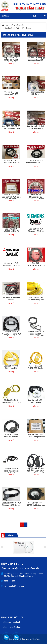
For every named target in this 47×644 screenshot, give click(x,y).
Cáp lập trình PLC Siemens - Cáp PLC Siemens (36, 231)
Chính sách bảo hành (12, 622)
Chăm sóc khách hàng (12, 627)
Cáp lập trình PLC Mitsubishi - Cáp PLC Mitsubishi (11, 265)
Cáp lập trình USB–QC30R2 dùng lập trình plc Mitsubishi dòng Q (36, 437)
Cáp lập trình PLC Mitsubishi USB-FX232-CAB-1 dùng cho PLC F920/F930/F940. (36, 164)
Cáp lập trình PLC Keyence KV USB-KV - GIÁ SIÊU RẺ (11, 163)
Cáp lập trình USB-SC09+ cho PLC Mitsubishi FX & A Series (11, 369)
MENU (6, 16)
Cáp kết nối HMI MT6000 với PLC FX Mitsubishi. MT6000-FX (11, 231)
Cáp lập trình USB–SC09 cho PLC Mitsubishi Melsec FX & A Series (36, 404)
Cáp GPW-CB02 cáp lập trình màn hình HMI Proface (36, 60)
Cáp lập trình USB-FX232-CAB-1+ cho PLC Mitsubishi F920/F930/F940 (36, 369)
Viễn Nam (36, 639)
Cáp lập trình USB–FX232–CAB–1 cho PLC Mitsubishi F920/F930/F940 (11, 404)
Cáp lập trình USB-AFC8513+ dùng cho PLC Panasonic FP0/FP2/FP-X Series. (36, 301)
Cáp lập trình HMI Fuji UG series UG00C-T (36, 127)
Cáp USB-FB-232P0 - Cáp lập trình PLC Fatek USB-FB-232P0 (11, 197)
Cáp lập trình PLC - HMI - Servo (18, 35)
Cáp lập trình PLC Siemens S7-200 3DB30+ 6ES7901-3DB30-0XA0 (11, 95)
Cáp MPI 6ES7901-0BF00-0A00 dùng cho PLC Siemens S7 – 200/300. (36, 506)
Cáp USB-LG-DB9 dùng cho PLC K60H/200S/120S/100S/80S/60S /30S (11, 301)
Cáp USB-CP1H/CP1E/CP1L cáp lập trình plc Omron (36, 265)
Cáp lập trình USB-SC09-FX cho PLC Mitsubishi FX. (11, 437)
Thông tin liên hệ (12, 564)
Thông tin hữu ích (12, 617)
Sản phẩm (20, 25)
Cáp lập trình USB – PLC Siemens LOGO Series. (11, 504)
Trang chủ (8, 25)
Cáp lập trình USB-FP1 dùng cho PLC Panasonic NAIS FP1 (36, 334)
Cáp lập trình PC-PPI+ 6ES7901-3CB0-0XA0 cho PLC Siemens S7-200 (36, 472)
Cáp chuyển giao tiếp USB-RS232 (36, 93)
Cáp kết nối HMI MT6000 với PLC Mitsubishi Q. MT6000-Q (36, 198)
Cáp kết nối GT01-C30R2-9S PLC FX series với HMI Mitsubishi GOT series (11, 61)
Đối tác (11, 535)
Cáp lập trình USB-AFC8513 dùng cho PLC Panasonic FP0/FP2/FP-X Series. (11, 335)
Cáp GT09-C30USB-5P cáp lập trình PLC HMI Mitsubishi (11, 128)
